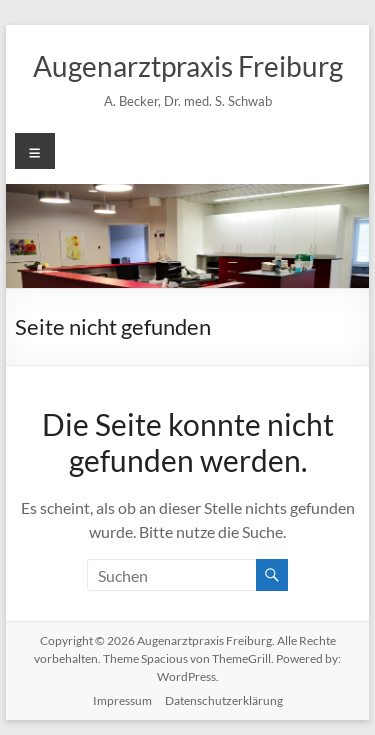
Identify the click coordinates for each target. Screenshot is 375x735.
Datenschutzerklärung (224, 700)
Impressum (122, 700)
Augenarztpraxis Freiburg (188, 66)
